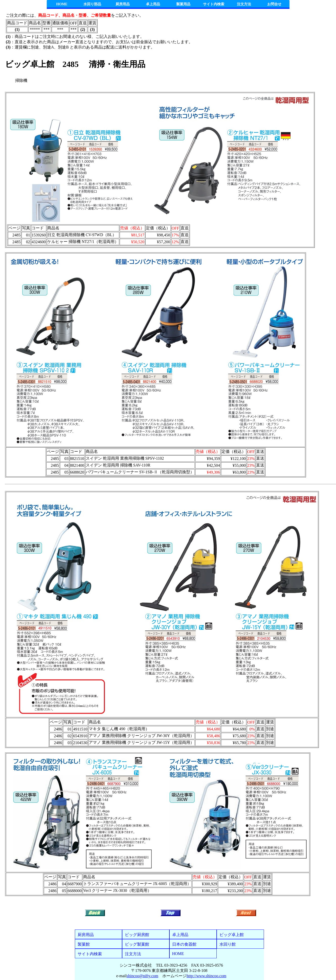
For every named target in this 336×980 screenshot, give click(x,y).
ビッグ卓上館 (232, 935)
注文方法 (244, 4)
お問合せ (274, 4)
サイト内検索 (214, 4)
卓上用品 (153, 4)
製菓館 (84, 944)
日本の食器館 (184, 944)
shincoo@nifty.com (142, 976)
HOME (62, 4)
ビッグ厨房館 (137, 935)
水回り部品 (92, 4)
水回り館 (228, 944)
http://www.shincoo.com (206, 976)
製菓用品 (183, 4)
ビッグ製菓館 (137, 944)
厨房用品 (123, 4)
